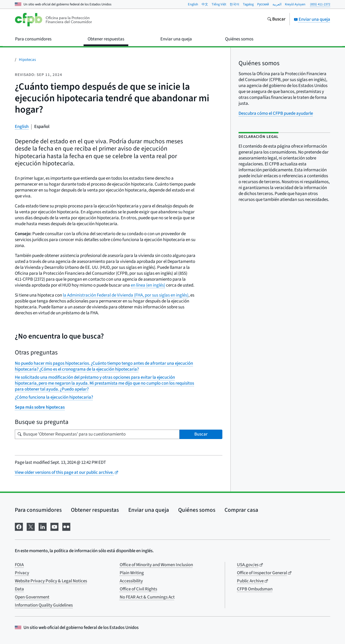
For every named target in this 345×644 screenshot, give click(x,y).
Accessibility (131, 581)
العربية (277, 4)
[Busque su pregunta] (97, 434)
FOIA (19, 565)
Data (19, 589)
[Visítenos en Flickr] (66, 526)
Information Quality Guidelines (44, 605)
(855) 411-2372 (320, 4)
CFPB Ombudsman (255, 589)
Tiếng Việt (219, 4)
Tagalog (248, 4)
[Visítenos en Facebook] (19, 526)
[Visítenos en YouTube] (54, 526)
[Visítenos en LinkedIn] (43, 526)
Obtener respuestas (95, 510)
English (193, 4)
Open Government (32, 597)
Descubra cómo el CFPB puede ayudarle (276, 113)
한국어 (234, 4)
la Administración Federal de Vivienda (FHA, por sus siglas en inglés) (126, 295)
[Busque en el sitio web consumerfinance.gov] (276, 20)
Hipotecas (27, 60)
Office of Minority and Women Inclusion (156, 565)
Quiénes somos (197, 510)
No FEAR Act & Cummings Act (147, 597)
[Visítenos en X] (31, 526)
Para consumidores (38, 510)
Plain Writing (132, 573)
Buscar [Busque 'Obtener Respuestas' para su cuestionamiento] (201, 434)
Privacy (22, 573)
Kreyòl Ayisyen (295, 4)
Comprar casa (241, 510)
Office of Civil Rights (138, 589)
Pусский (263, 4)
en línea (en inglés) (148, 285)
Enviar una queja (312, 19)
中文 (205, 4)
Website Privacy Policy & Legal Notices (51, 581)
